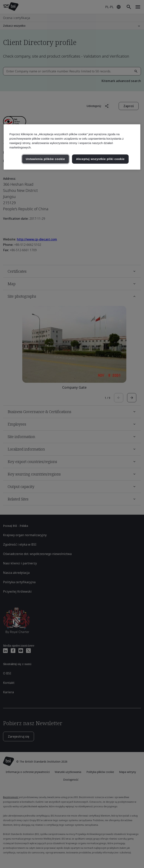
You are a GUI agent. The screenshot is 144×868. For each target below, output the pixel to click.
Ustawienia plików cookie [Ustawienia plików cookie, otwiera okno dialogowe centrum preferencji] (46, 159)
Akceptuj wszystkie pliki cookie (100, 159)
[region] (72, 147)
